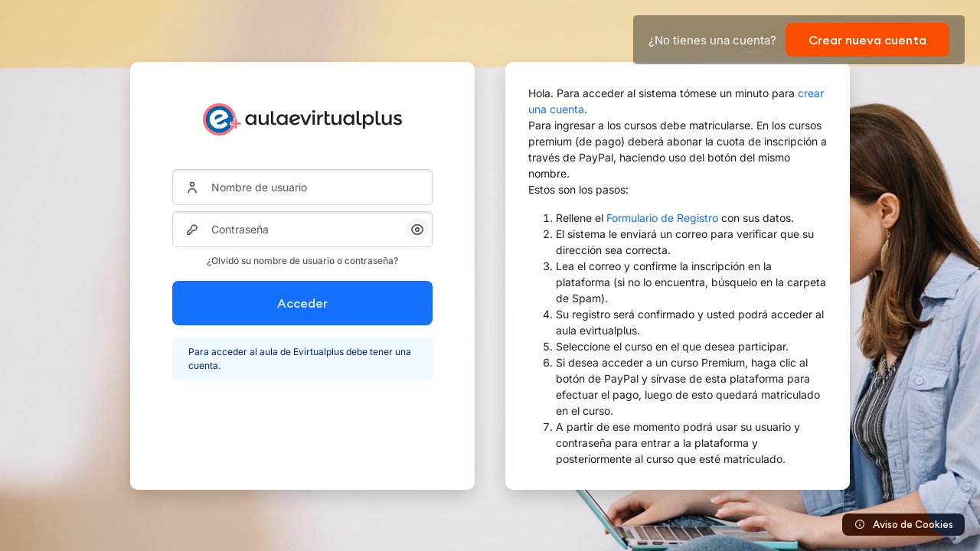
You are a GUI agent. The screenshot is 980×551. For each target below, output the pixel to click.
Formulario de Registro (662, 218)
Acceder (302, 303)
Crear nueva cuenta (867, 40)
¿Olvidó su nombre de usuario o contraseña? (302, 261)
